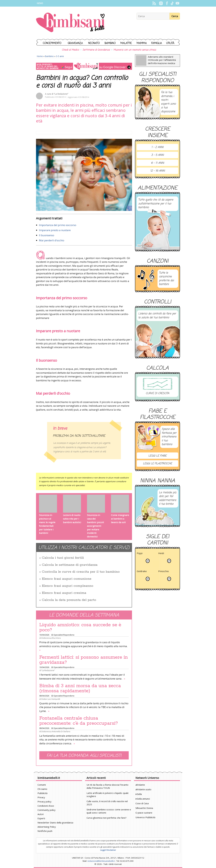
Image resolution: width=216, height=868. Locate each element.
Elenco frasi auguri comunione (67, 579)
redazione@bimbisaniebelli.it (101, 861)
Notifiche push (45, 831)
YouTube (177, 3)
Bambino (110, 43)
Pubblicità (42, 793)
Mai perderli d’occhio (52, 240)
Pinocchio (163, 572)
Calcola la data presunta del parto (69, 600)
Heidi (161, 554)
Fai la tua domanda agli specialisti (84, 756)
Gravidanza (75, 43)
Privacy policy (44, 802)
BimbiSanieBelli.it (70, 23)
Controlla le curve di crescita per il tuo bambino (81, 572)
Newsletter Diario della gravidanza (55, 823)
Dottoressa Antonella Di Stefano (56, 731)
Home (40, 56)
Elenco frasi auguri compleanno (68, 586)
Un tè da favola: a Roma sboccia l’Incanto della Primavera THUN (107, 786)
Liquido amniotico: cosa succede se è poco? (80, 627)
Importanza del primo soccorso (58, 225)
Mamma (142, 43)
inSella (139, 794)
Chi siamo (42, 789)
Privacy (41, 797)
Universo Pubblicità (145, 817)
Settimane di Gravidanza (96, 50)
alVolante (140, 785)
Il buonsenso (47, 235)
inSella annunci (143, 799)
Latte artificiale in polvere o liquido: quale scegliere (108, 795)
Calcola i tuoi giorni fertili (63, 558)
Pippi (140, 554)
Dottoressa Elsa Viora (51, 638)
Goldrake (142, 572)
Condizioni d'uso (46, 806)
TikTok (172, 3)
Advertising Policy (47, 827)
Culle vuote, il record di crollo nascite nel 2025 (107, 803)
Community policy (46, 810)
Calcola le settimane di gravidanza (70, 565)
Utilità (170, 43)
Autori (41, 814)
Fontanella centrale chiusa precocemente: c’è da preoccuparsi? (79, 721)
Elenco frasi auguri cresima (64, 593)
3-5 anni (60, 56)
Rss (154, 3)
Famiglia (157, 43)
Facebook (167, 3)
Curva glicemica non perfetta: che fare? (106, 818)
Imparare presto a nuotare (55, 230)
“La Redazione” (61, 94)
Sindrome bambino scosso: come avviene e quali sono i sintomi (109, 811)
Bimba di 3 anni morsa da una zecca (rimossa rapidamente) (80, 688)
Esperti (41, 818)
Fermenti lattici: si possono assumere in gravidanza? (84, 660)
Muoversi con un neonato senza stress (135, 50)
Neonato (94, 43)
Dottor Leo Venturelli (51, 699)
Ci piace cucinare (144, 813)
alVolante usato (143, 789)
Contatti (42, 785)
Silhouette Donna (144, 808)
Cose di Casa (142, 803)
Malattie (126, 43)
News (40, 3)
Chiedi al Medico (70, 50)
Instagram (161, 3)
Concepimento (52, 43)
